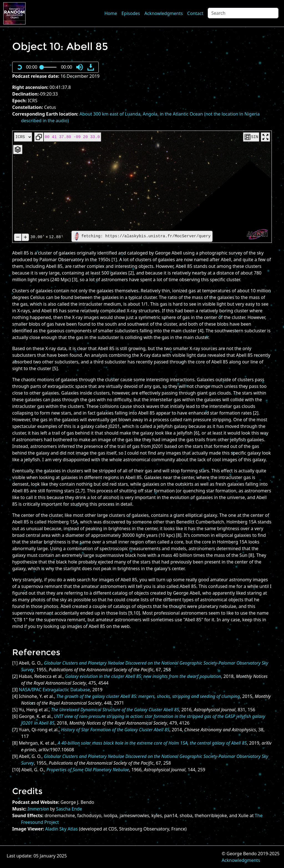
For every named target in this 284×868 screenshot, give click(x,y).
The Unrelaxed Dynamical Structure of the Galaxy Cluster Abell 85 (115, 710)
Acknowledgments (164, 13)
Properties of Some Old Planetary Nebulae (88, 770)
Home (111, 13)
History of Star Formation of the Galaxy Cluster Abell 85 (115, 730)
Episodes (131, 13)
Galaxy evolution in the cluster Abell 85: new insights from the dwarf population (143, 676)
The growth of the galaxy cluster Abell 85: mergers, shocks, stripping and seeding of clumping (148, 696)
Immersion (38, 809)
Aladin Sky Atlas (62, 829)
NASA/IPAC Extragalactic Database (54, 690)
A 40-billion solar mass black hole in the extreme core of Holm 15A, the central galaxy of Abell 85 (152, 743)
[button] (80, 67)
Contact (195, 13)
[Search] (243, 13)
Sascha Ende (69, 809)
